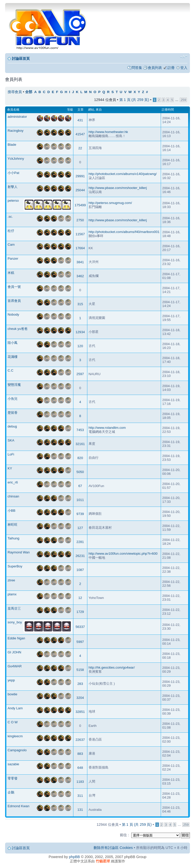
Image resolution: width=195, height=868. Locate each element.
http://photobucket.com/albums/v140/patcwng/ (123, 174)
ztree (11, 580)
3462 (80, 276)
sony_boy (15, 622)
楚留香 (13, 413)
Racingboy (15, 131)
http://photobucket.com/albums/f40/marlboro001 (124, 232)
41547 (80, 134)
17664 (80, 248)
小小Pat (13, 173)
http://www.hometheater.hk (108, 132)
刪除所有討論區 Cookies (113, 848)
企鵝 (11, 792)
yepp (11, 680)
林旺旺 (13, 525)
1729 (80, 612)
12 (80, 598)
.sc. (10, 217)
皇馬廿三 (14, 608)
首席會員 (14, 301)
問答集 (137, 68)
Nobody (13, 314)
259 (183, 100)
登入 (184, 68)
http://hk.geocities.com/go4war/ (112, 667)
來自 (99, 110)
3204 (80, 698)
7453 (80, 430)
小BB (12, 511)
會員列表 (155, 68)
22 (80, 148)
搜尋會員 (15, 92)
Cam (11, 245)
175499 (80, 205)
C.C (11, 370)
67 (80, 486)
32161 (80, 444)
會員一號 (14, 287)
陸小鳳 (13, 343)
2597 (80, 374)
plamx (12, 594)
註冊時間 (168, 110)
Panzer (13, 259)
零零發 (13, 778)
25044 (80, 190)
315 (80, 304)
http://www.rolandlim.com (107, 428)
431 (80, 120)
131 (80, 810)
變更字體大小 (184, 57)
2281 (80, 542)
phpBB (74, 857)
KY (10, 468)
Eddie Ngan (16, 638)
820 (80, 458)
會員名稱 (13, 110)
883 (80, 754)
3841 (80, 262)
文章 (80, 110)
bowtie (12, 694)
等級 (70, 110)
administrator (17, 117)
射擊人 (13, 187)
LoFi (11, 454)
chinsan (13, 496)
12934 (80, 332)
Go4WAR (15, 666)
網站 (91, 110)
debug (12, 426)
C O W (13, 722)
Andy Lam (15, 708)
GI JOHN (14, 652)
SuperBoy (15, 566)
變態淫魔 (14, 385)
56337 (80, 627)
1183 (80, 782)
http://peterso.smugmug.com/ (110, 203)
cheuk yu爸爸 (18, 329)
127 (80, 528)
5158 (80, 670)
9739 (80, 514)
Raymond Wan (19, 552)
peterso (13, 201)
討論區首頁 (21, 58)
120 (80, 346)
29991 (80, 176)
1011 (80, 500)
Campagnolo (17, 750)
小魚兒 (13, 399)
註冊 (171, 68)
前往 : (124, 835)
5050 (80, 472)
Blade (12, 145)
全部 (29, 92)
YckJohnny (16, 159)
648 (80, 768)
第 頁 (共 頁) (134, 100)
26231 (80, 556)
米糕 (11, 273)
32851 (80, 712)
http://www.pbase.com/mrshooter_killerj (118, 188)
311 (80, 796)
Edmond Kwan (19, 806)
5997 (80, 642)
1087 (80, 570)
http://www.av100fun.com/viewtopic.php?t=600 (123, 554)
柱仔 (11, 231)
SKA (11, 440)
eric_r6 (13, 482)
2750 (80, 220)
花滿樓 (13, 357)
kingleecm (15, 736)
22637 (80, 740)
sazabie (13, 764)
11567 (80, 234)
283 (80, 684)
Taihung (13, 538)
